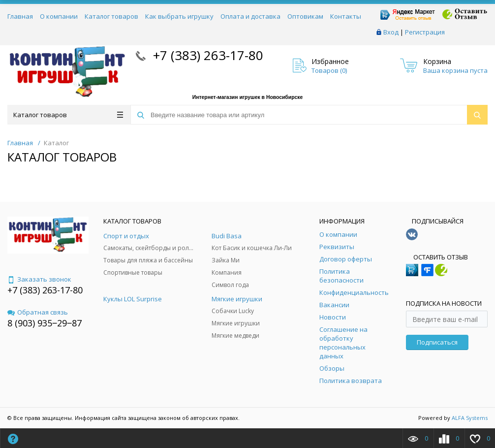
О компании (59, 16)
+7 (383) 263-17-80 (206, 55)
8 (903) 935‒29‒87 (45, 323)
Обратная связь (38, 312)
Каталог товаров (111, 16)
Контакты (346, 16)
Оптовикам (305, 16)
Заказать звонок (39, 279)
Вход (391, 32)
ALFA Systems (470, 418)
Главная (20, 16)
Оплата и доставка (250, 16)
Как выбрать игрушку (179, 16)
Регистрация (425, 32)
